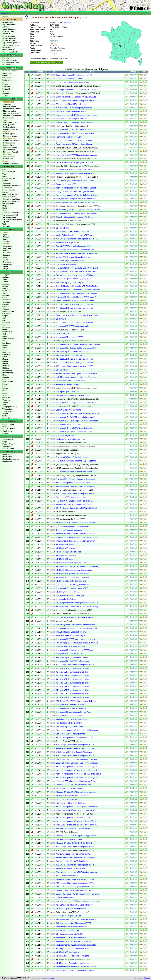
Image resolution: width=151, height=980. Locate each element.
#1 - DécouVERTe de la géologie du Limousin (74, 359)
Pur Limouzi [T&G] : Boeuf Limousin (71, 727)
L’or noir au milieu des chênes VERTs (71, 111)
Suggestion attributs (11, 213)
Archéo (5, 282)
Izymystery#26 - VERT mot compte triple (72, 326)
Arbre (5, 279)
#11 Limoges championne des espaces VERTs (75, 250)
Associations (8, 439)
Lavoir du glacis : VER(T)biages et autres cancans (76, 155)
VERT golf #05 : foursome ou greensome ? (73, 577)
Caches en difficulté (10, 52)
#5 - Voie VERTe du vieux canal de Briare (73, 683)
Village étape (8, 409)
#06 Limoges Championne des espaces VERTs (75, 745)
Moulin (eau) (7, 370)
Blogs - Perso (8, 444)
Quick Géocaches (9, 29)
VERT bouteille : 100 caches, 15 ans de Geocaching (77, 606)
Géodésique (7, 332)
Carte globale (8, 125)
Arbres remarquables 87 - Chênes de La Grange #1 (77, 767)
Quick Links (7, 431)
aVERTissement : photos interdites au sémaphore (76, 377)
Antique (6, 277)
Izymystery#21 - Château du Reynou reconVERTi (76, 348)
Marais (5, 361)
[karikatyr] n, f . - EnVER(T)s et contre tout (73, 585)
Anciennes (7, 73)
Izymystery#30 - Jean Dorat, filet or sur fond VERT (76, 272)
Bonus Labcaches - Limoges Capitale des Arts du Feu (78, 315)
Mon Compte (8, 455)
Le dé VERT (61, 319)
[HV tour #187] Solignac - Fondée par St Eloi (74, 432)
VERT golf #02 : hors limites (67, 952)
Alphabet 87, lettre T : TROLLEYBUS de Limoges (76, 534)
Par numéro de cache (11, 62)
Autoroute (6, 284)
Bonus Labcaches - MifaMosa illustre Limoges (75, 144)
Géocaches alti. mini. (11, 194)
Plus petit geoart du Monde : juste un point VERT (76, 173)
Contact (147, 978)
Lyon (5, 235)
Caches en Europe (10, 163)
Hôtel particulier (9, 338)
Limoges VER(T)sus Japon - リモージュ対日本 (75, 279)
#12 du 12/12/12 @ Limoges (68, 930)
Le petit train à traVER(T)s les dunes (71, 381)
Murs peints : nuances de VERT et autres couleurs (76, 872)
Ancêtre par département (12, 219)
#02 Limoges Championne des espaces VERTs (75, 865)
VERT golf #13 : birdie (65, 545)
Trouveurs (7, 104)
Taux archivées (9, 150)
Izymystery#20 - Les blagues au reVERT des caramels (78, 344)
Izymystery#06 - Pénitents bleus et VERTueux (75, 650)
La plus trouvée (9, 40)
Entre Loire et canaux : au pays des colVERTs (75, 887)
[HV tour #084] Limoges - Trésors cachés (73, 526)
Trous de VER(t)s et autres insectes (70, 647)
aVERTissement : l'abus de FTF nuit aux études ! (76, 919)
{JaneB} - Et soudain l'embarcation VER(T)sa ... (75, 217)
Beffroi (5, 286)
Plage (5, 386)
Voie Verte (6, 226)
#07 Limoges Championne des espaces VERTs (75, 665)
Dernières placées (10, 71)
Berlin (6, 251)
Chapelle (6, 307)
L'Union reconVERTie (65, 898)
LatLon (5, 169)
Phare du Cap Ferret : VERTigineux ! (71, 909)
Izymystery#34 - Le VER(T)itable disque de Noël (76, 133)
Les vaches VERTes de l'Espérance (70, 734)
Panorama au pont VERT (66, 184)
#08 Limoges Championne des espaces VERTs (75, 494)
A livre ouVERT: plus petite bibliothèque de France (76, 781)
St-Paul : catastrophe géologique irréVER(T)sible (76, 275)
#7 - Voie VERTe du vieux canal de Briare (73, 690)
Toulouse (7, 241)
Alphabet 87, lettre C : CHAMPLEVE (71, 869)
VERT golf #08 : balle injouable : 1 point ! (73, 563)
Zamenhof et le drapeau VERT (68, 242)
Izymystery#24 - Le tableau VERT (70, 337)
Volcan (5, 414)
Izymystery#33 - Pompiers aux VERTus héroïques (76, 199)
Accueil (5, 16)
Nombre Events (9, 145)
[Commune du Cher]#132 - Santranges (72, 803)
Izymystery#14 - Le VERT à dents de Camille (74, 428)
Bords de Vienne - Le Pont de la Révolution (74, 785)
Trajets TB (6, 34)
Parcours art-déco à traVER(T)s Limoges (73, 861)
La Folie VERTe (62, 228)
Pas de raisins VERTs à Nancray (69, 723)
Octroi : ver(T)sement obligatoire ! (70, 530)
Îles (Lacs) (7, 343)
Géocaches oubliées (10, 201)
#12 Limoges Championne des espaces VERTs (75, 101)
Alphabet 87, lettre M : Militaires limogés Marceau (76, 792)
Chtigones (67, 23)
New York (7, 262)
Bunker (5, 288)
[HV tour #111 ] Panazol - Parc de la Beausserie (75, 479)
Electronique (8, 188)
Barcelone (7, 248)
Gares (5, 329)
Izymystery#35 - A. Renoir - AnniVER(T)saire (74, 130)
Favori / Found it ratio (11, 190)
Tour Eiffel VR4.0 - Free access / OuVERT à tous (76, 170)
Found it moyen (9, 172)
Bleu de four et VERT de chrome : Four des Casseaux (78, 290)
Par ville (6, 58)
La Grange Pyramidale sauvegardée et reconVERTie (77, 603)
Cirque (5, 316)
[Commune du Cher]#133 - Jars (69, 137)
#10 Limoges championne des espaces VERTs (75, 323)
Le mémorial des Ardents (66, 599)
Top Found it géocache (12, 43)
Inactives (6, 94)
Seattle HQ (7, 264)
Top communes (9, 157)
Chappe (5, 304)
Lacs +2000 (7, 352)
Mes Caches (7, 457)
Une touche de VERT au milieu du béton (72, 232)
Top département (9, 217)
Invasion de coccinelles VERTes (69, 788)
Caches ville (8, 159)
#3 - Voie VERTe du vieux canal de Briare (73, 676)
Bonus (5, 75)
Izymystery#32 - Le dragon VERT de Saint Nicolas (76, 213)
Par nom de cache (10, 60)
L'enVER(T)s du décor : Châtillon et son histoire (75, 970)
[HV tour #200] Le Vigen (66, 435)
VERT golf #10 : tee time (66, 556)
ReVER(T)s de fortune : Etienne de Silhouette (75, 949)
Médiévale (6, 366)
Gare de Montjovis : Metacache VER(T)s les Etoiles (77, 286)
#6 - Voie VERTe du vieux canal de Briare (73, 687)
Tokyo (6, 269)
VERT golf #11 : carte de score (69, 552)
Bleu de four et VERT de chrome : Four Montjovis (76, 858)
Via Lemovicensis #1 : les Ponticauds (71, 938)
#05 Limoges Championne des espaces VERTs (75, 756)
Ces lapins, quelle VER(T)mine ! (69, 392)
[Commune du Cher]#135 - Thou (69, 79)
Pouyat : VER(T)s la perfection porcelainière (74, 246)
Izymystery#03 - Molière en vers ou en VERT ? (75, 708)
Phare (5, 384)
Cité (4, 318)
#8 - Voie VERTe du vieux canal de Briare (73, 694)
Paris (5, 239)
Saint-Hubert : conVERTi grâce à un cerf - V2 (74, 75)
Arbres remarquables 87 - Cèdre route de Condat (76, 188)
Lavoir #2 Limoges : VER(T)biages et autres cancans (77, 894)
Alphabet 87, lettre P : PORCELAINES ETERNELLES (78, 748)
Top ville (6, 222)
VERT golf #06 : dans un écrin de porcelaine (74, 570)
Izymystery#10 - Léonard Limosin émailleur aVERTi (77, 628)
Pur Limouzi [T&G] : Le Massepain (70, 283)
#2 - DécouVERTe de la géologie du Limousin (74, 363)
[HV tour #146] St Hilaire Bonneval (70, 261)
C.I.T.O (5, 181)
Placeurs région (9, 111)
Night (5, 208)
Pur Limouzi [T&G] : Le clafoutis (69, 355)
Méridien (6, 368)
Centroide (6, 302)
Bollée (5, 176)
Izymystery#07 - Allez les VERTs (69, 654)
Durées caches (9, 143)
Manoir (5, 359)
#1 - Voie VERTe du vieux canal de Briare (73, 668)
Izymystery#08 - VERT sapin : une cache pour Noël (77, 639)
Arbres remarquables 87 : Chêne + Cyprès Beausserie (78, 483)
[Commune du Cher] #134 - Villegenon (72, 104)
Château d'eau (8, 311)
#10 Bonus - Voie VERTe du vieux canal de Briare (76, 701)
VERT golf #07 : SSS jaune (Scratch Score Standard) (78, 566)
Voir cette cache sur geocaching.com (46, 62)
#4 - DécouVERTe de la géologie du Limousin (74, 308)
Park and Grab (8, 31)
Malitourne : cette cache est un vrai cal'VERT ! (75, 854)
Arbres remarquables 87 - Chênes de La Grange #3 (77, 778)
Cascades (6, 295)
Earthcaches (7, 80)
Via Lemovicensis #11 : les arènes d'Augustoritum (76, 945)
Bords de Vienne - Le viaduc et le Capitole (73, 828)
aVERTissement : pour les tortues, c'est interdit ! (75, 486)
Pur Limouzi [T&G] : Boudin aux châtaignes (73, 352)
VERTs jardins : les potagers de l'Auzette (72, 956)
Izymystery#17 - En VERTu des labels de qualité (76, 417)
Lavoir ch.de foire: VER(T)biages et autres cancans (77, 115)
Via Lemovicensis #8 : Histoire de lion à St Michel (76, 967)
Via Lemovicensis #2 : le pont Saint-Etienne (74, 941)
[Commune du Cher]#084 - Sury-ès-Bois (72, 82)
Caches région (9, 134)
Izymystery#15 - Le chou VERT (69, 424)
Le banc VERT (62, 370)
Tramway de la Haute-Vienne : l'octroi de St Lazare (77, 537)
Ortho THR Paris (9, 50)
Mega (5, 206)
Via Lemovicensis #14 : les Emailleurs (71, 927)
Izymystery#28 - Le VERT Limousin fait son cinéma (77, 293)
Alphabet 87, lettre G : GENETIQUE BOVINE (74, 843)
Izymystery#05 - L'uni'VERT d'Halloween (72, 661)
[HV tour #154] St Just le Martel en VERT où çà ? (76, 297)
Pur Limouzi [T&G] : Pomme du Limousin (73, 657)
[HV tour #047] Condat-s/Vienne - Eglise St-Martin (76, 461)
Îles (4, 341)
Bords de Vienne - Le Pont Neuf (69, 839)
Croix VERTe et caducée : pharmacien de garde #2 (77, 825)
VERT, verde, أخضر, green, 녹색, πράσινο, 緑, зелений (78, 210)
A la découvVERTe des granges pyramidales (74, 108)
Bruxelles (7, 253)
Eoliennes (6, 323)
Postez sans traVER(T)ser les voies (70, 439)
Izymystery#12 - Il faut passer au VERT (72, 588)
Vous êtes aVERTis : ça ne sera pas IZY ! (73, 636)
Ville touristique (9, 411)
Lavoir (5, 357)
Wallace (6, 416)
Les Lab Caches (9, 25)
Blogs (5, 442)
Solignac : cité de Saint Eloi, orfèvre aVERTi (74, 923)
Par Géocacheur (9, 65)
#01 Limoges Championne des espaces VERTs (75, 883)
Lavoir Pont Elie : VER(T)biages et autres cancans (76, 759)
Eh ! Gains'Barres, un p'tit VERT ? (70, 934)
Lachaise (6, 354)
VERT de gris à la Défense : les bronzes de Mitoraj (76, 523)
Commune (7, 183)
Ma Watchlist (8, 461)
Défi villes (6, 47)
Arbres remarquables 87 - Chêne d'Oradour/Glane (76, 821)
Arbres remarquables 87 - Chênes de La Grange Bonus (78, 774)
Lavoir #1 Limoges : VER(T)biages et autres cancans (77, 901)
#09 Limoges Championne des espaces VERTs (75, 366)
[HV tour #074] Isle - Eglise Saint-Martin (72, 457)
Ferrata (5, 192)
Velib (4, 404)
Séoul (5, 266)
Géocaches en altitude (11, 199)
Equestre (6, 325)
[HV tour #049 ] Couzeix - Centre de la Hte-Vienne (76, 501)
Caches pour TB (9, 178)
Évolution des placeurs (12, 109)
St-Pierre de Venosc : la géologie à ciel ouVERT (75, 162)
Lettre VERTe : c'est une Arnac (68, 410)
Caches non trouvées (11, 45)
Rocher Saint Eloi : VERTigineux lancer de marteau (77, 374)
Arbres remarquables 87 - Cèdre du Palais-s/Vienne (77, 195)
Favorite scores (9, 36)
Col (4, 320)
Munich (6, 257)
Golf (4, 334)
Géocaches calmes (10, 197)
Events (5, 84)
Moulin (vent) (8, 373)
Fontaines (6, 327)
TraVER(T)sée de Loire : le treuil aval (71, 632)
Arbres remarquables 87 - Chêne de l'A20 (73, 818)
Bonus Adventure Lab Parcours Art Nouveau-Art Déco (78, 97)
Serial (5, 210)
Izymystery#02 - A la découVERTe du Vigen (74, 712)
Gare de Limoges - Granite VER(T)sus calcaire (75, 181)
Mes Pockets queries (11, 459)
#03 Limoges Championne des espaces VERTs (75, 847)
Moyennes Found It (11, 152)
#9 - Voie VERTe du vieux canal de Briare (73, 697)
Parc (4, 379)
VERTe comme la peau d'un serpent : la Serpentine (77, 253)
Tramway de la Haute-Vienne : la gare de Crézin (75, 541)
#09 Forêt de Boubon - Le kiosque (70, 596)
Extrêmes (6, 87)
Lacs (4, 350)
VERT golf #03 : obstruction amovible (71, 581)
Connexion (6, 13)
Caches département (11, 141)
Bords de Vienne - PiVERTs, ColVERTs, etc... (74, 395)
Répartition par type (11, 129)
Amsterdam (8, 246)
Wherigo (6, 91)
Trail (4, 224)
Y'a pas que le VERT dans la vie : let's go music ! (76, 810)
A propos (139, 978)
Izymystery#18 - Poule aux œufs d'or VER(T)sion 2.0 (77, 414)
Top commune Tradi (10, 215)
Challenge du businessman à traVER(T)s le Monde (77, 90)
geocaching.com (48, 978)
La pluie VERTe (62, 333)
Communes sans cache (12, 185)
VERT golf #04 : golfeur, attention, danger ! (73, 574)
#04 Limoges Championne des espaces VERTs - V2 (77, 239)
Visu (4, 174)
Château (6, 309)
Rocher (5, 391)
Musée (5, 375)
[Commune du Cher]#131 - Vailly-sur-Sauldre (74, 141)
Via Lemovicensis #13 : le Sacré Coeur (72, 719)
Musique (6, 377)
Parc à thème (8, 382)
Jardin (5, 348)
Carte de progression (12, 122)
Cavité (5, 298)
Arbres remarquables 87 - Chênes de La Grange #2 (77, 770)
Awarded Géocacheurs (12, 116)
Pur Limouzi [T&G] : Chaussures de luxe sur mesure (77, 643)
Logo (4, 426)
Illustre (5, 345)
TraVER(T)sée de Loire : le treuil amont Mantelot (76, 625)
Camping (6, 291)
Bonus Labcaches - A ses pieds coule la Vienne (75, 301)
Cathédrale (7, 300)
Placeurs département (12, 113)
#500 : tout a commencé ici (67, 876)
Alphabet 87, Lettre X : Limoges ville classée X (75, 505)
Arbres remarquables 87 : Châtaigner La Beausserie (77, 807)
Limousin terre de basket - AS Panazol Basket (75, 617)
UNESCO (6, 398)
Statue (5, 393)
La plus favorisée (9, 38)
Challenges (7, 78)
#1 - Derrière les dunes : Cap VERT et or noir (74, 905)
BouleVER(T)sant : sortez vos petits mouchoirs (75, 879)
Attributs (6, 27)
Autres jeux (7, 446)
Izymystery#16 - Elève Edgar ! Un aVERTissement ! (77, 421)
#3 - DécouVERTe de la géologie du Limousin (74, 304)
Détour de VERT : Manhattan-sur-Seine (72, 497)
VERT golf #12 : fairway (66, 548)
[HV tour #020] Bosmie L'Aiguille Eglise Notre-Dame (77, 268)
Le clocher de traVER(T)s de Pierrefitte (72, 119)
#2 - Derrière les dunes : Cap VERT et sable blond (76, 508)
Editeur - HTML (8, 424)
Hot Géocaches (8, 204)
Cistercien (6, 313)
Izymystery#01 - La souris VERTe (70, 716)
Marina (5, 364)
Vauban (5, 402)
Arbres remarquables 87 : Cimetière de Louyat (75, 738)
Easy (4, 82)
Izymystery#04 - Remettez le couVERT (72, 705)
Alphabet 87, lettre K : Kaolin (68, 384)
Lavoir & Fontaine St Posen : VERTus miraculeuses (77, 763)
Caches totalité (9, 127)
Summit (5, 395)
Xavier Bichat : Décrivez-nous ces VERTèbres (75, 235)
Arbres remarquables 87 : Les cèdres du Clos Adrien (77, 730)
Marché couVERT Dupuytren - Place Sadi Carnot (76, 122)
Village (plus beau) (10, 407)
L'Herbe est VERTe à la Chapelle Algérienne (74, 752)
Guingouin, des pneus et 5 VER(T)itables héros (75, 192)
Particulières (7, 89)
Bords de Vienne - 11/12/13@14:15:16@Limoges (76, 836)
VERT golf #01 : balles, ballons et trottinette (74, 796)
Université (6, 400)
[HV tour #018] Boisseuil (66, 264)
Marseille (7, 237)
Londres (6, 255)
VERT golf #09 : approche (67, 559)
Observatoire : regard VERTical (69, 916)
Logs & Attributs (9, 429)
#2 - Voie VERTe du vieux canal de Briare (73, 672)
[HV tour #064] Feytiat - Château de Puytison (74, 472)
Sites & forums (8, 448)
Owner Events (9, 118)
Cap (4, 293)
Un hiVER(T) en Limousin (66, 799)
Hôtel (5, 336)
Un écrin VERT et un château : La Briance (73, 257)
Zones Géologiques (10, 418)
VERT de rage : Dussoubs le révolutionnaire (74, 963)
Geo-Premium (8, 22)
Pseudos (6, 433)
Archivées (6, 96)
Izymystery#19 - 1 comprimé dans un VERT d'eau (76, 403)
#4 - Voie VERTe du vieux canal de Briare (73, 679)
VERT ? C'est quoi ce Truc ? (68, 592)
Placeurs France (10, 106)
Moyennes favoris (10, 136)
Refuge (5, 389)
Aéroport (6, 275)
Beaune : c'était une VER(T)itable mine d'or (74, 890)
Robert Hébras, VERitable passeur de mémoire (75, 202)
